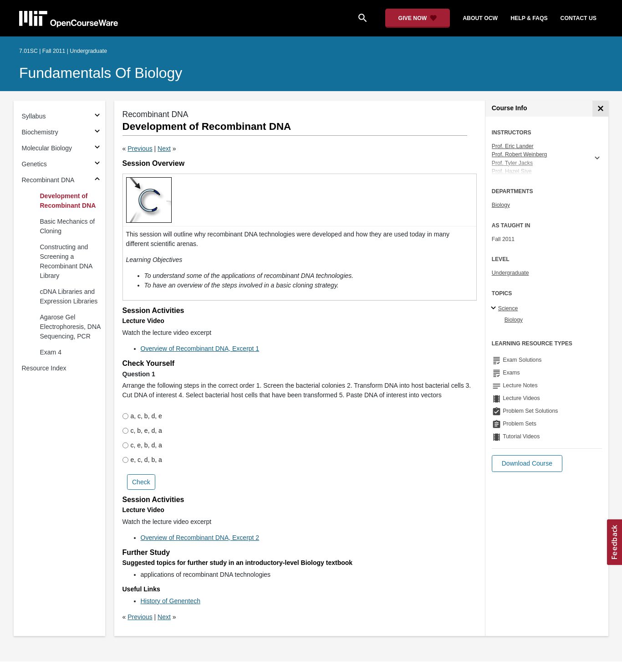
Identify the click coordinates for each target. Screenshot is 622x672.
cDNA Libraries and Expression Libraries (69, 296)
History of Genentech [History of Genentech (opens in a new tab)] (171, 601)
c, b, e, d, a (142, 431)
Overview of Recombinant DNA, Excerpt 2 (200, 538)
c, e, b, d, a (142, 445)
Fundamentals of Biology (101, 73)
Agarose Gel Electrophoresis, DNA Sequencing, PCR (70, 327)
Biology (501, 205)
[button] (527, 464)
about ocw (480, 18)
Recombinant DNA (48, 180)
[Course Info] (600, 109)
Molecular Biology (47, 148)
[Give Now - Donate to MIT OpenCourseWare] (418, 18)
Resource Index (44, 368)
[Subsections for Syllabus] (97, 116)
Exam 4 (51, 352)
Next (164, 149)
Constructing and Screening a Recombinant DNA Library (66, 261)
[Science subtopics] (495, 308)
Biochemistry (40, 132)
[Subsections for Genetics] (97, 164)
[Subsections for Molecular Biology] (97, 148)
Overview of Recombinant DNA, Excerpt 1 (200, 349)
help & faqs (529, 18)
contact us (579, 18)
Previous (140, 149)
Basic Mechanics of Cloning (68, 226)
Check (141, 482)
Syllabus (34, 116)
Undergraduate (510, 273)
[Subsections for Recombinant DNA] (97, 180)
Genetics (34, 164)
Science (508, 308)
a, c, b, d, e (142, 416)
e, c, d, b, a (142, 460)
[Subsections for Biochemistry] (97, 132)
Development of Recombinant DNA (68, 201)
